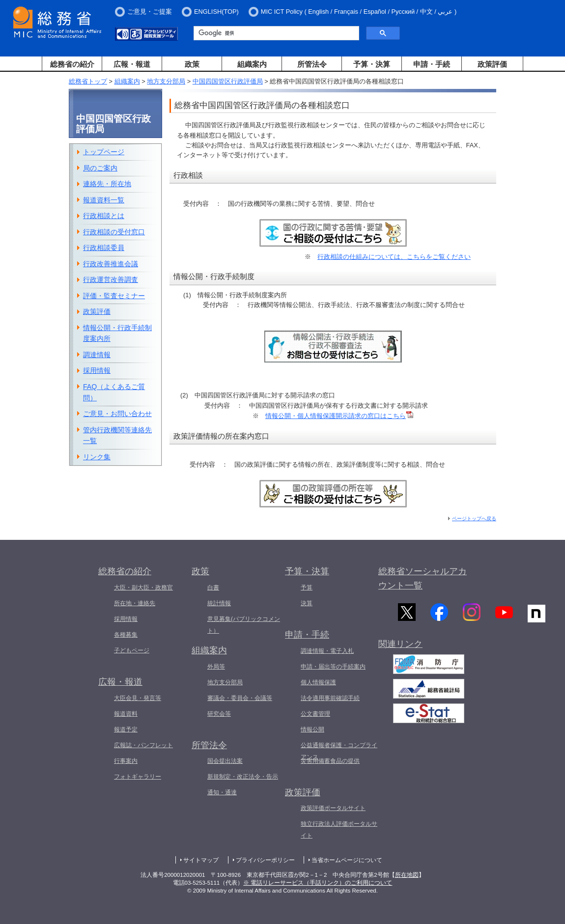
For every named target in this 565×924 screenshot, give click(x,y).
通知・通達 (222, 792)
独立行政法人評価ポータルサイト (339, 830)
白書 (213, 588)
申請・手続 (432, 64)
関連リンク (400, 648)
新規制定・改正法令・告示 (243, 777)
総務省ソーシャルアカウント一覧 (423, 578)
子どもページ (132, 650)
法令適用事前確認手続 (330, 698)
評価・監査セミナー (114, 296)
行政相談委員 (104, 248)
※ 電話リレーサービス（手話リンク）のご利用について (318, 883)
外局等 (216, 667)
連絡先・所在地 (107, 184)
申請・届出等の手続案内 (333, 667)
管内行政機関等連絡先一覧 (117, 435)
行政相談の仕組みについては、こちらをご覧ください (394, 257)
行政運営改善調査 (111, 280)
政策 (192, 64)
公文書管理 (315, 714)
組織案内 (252, 64)
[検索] (275, 33)
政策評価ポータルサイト (333, 808)
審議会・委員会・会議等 (240, 698)
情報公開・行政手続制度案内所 (117, 333)
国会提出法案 (225, 761)
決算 (307, 603)
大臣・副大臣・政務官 (143, 588)
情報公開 (312, 729)
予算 (307, 588)
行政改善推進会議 (111, 264)
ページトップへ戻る (474, 518)
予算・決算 (372, 64)
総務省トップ (88, 81)
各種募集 (126, 635)
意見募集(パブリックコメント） (244, 625)
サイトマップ (201, 860)
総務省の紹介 (72, 64)
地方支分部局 (166, 81)
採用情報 (97, 370)
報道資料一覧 (104, 200)
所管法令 (312, 64)
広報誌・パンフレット (143, 745)
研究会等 (219, 714)
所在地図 (407, 875)
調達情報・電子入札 (327, 651)
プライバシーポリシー (265, 860)
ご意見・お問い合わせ (117, 414)
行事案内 (126, 761)
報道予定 (126, 729)
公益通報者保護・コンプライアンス (339, 751)
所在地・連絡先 (135, 603)
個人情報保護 (318, 682)
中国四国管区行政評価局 (228, 81)
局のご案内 (100, 168)
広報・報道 (132, 64)
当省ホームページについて (347, 860)
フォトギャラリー (138, 777)
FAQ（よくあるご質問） (114, 392)
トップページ (104, 152)
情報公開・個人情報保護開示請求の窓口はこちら (339, 416)
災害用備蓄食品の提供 (330, 761)
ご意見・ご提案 (150, 12)
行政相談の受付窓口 (114, 232)
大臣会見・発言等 (138, 698)
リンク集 (97, 457)
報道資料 (126, 714)
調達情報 (97, 355)
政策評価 (492, 64)
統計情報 (219, 603)
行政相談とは (104, 216)
